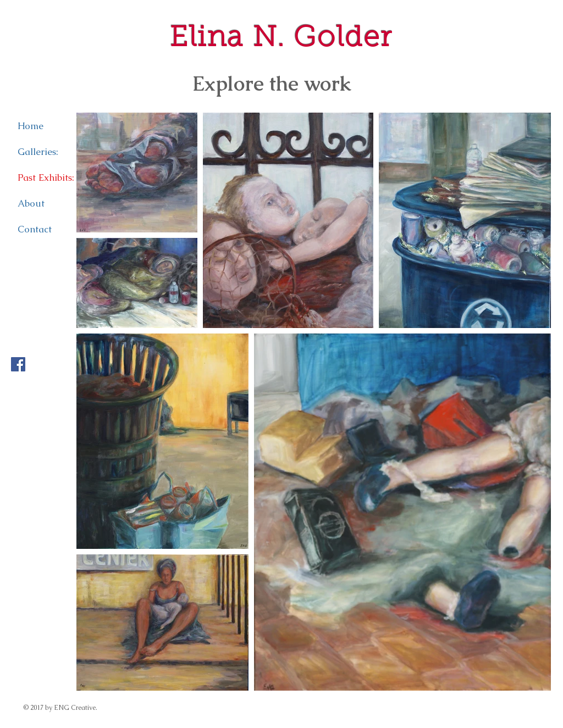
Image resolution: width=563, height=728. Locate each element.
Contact (35, 229)
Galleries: (38, 152)
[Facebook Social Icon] (18, 364)
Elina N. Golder (281, 39)
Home (31, 126)
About (31, 203)
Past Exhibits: (46, 177)
